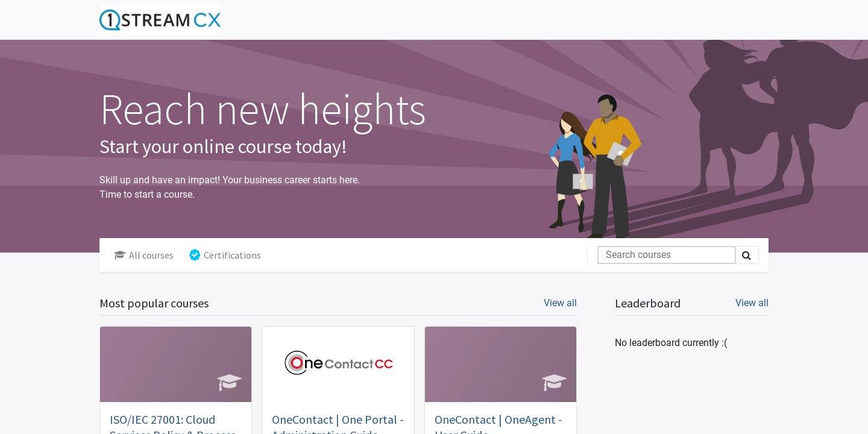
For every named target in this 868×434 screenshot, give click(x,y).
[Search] (667, 255)
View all (752, 303)
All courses (144, 255)
